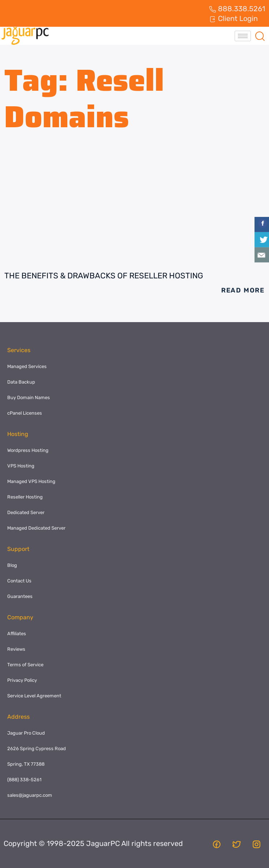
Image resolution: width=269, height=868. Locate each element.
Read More (243, 290)
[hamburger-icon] (243, 36)
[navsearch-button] (260, 36)
